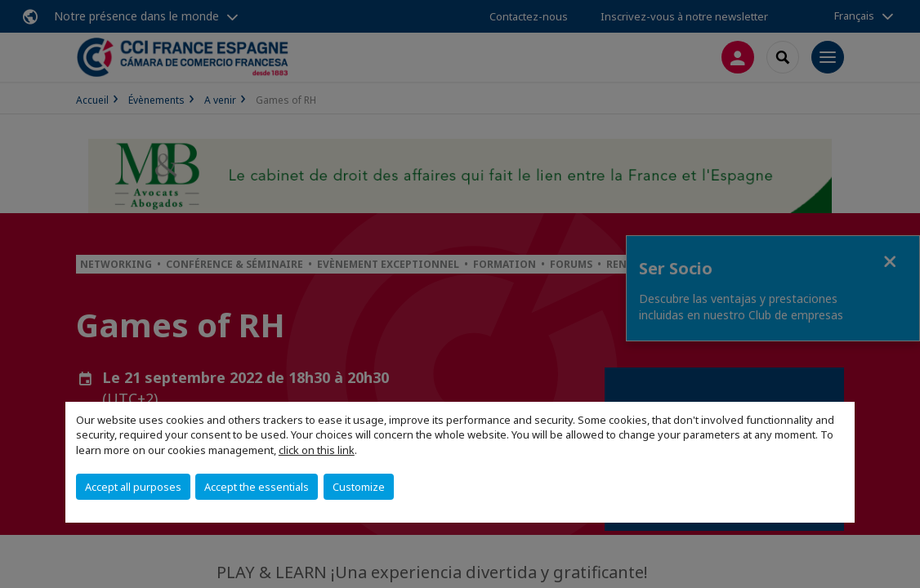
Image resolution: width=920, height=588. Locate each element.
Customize (359, 487)
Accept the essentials (257, 487)
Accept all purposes (133, 487)
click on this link (317, 450)
